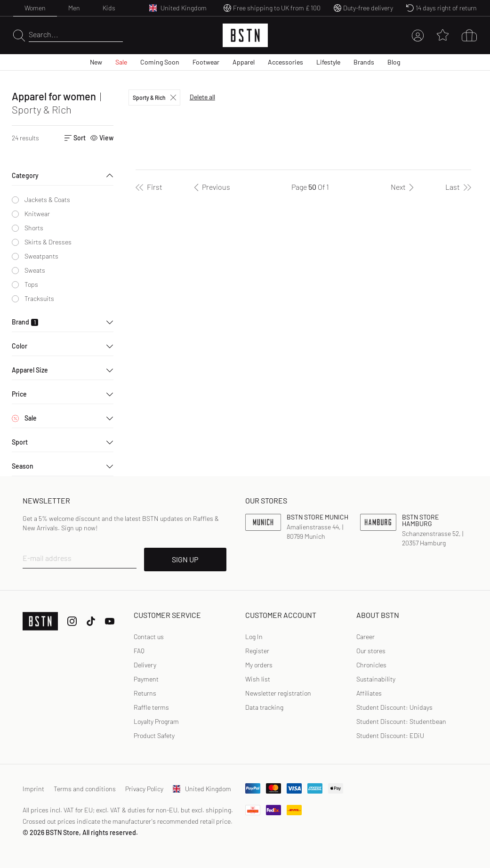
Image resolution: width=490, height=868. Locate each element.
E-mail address (47, 558)
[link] (254, 637)
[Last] (458, 187)
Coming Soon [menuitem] (160, 62)
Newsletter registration (278, 693)
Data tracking (264, 707)
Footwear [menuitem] (206, 62)
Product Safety (154, 735)
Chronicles (371, 665)
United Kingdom (202, 789)
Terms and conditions (85, 789)
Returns (145, 693)
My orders (259, 665)
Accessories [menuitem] (285, 62)
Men (74, 8)
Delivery (145, 665)
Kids (109, 8)
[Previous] (210, 187)
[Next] (404, 187)
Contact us (149, 637)
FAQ (139, 651)
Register (257, 651)
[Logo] (245, 35)
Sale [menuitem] (121, 62)
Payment (146, 679)
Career (365, 637)
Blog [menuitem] (394, 62)
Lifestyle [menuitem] (328, 62)
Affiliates (369, 693)
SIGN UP (185, 559)
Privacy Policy (144, 789)
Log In (254, 637)
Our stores (371, 651)
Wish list (258, 679)
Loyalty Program (156, 721)
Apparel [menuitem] (244, 62)
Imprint (33, 789)
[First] (149, 187)
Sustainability (376, 679)
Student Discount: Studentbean (401, 721)
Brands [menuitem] (364, 62)
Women (35, 8)
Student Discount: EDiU (390, 735)
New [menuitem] (96, 62)
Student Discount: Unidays (394, 707)
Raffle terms (151, 707)
